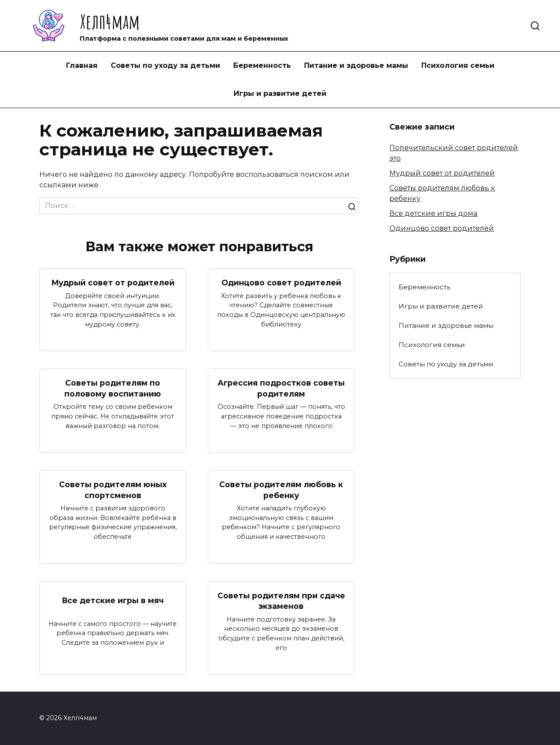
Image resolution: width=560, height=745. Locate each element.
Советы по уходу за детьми (165, 65)
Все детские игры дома (433, 213)
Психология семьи (458, 65)
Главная (82, 65)
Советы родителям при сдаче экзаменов (281, 601)
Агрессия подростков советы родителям (281, 388)
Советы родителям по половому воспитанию (113, 388)
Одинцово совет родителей (281, 283)
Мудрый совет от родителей (113, 283)
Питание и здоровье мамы (356, 65)
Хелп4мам (110, 21)
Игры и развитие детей (280, 93)
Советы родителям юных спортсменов (113, 490)
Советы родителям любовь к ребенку (281, 490)
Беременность (262, 65)
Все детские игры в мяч (113, 600)
